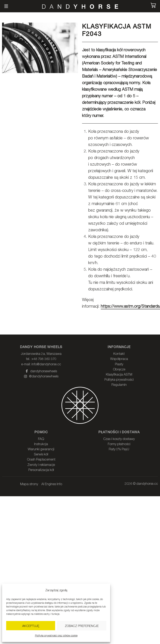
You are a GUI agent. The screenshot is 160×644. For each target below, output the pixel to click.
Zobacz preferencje (82, 626)
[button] (6, 6)
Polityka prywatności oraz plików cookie (56, 635)
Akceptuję (31, 626)
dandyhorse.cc (147, 484)
